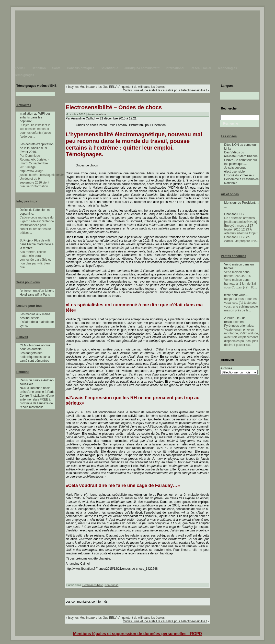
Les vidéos (229, 136)
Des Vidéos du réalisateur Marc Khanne (241, 154)
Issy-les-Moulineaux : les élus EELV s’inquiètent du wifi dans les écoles (116, 87)
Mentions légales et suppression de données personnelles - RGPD (137, 634)
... (34, 137)
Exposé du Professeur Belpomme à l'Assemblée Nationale (241, 179)
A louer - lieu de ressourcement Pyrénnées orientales (239, 322)
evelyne (101, 114)
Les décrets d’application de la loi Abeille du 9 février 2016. (37, 148)
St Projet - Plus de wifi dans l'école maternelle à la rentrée (37, 244)
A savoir (22, 337)
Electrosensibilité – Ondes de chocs (114, 107)
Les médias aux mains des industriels (35, 316)
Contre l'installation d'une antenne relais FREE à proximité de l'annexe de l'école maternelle (37, 401)
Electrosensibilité (92, 585)
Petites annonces (233, 256)
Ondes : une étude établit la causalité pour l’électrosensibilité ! (165, 90)
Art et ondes (230, 194)
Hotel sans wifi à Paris (35, 295)
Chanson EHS (234, 214)
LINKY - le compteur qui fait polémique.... (240, 162)
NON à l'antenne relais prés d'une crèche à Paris (37, 390)
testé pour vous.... (236, 295)
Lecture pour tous (29, 306)
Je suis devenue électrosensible (235, 170)
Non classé (111, 585)
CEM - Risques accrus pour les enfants (35, 347)
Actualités (24, 105)
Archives (226, 368)
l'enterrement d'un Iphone (37, 291)
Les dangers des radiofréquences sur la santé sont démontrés (35, 357)
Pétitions (23, 372)
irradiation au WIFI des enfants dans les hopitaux (35, 117)
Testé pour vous (28, 282)
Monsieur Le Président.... (241, 203)
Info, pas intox (27, 201)
